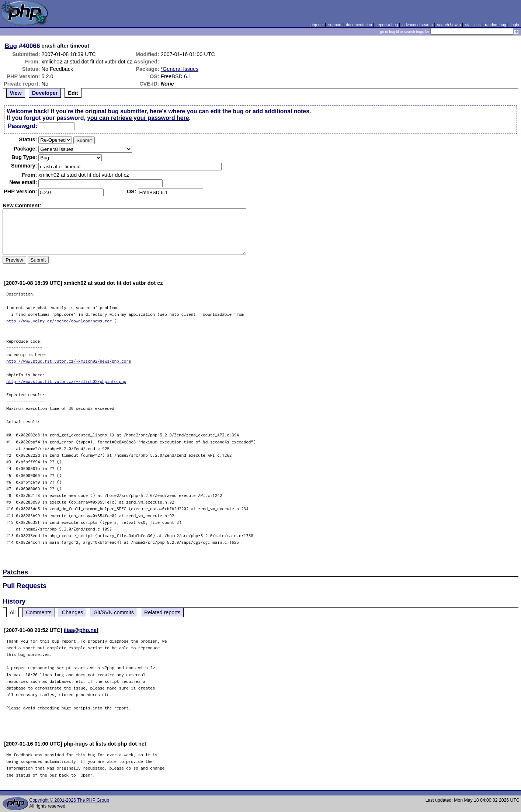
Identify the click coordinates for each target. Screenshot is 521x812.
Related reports (162, 612)
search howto (449, 25)
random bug (496, 25)
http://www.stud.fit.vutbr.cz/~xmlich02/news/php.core (69, 361)
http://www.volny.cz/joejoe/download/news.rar (59, 321)
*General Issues (180, 69)
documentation (359, 25)
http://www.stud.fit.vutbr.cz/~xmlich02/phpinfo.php (66, 381)
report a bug (387, 25)
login (515, 25)
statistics (473, 25)
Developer (45, 93)
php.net (317, 25)
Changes (73, 612)
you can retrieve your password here (138, 118)
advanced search (417, 25)
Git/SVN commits (114, 612)
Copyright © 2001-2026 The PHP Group (69, 800)
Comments (39, 612)
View (16, 93)
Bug (11, 46)
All (13, 612)
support (335, 25)
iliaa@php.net (81, 630)
